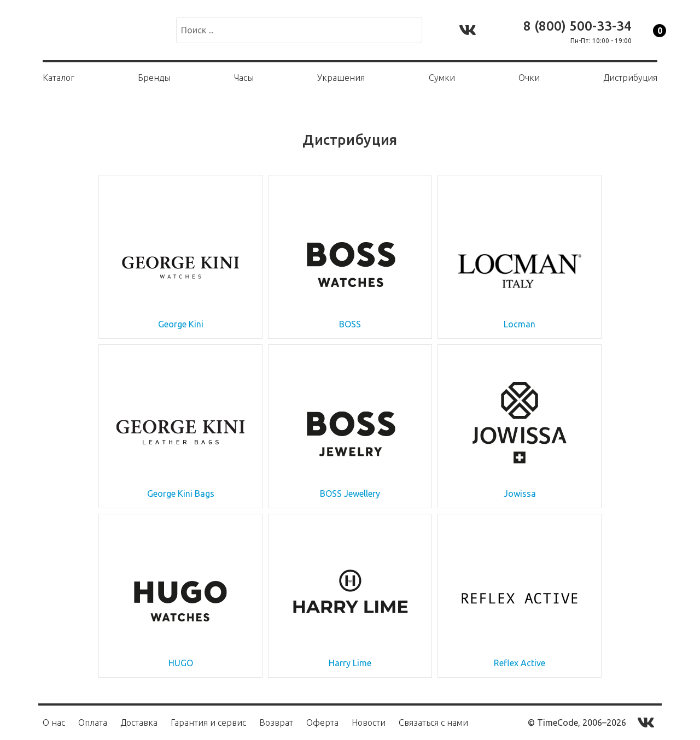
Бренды (154, 78)
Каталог (59, 78)
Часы (244, 78)
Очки (529, 78)
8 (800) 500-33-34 (577, 26)
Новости (369, 723)
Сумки (442, 78)
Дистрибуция (630, 78)
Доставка (139, 723)
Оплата (93, 723)
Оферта (322, 723)
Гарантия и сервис (208, 723)
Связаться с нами (433, 723)
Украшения (341, 78)
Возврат (276, 723)
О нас (54, 723)
